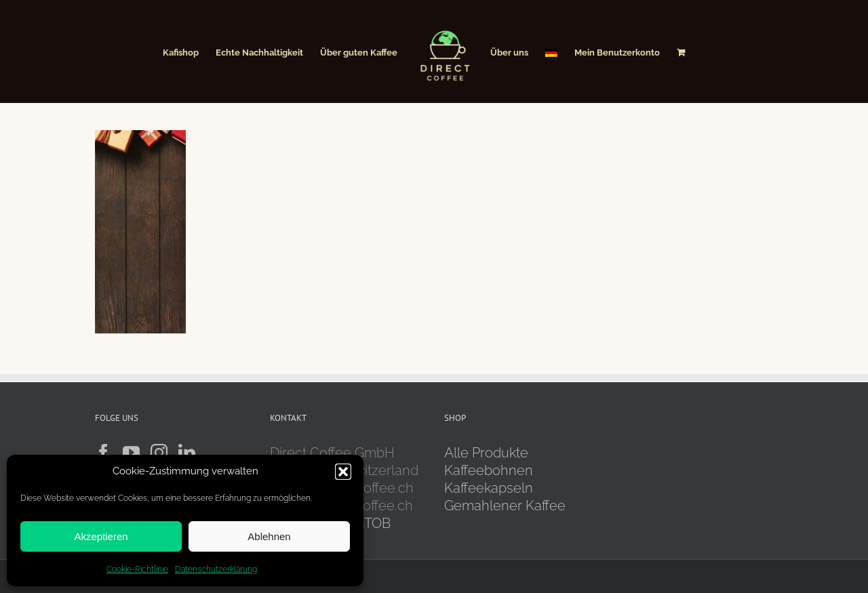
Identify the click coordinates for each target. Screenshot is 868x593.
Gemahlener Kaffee (507, 506)
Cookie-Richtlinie (137, 569)
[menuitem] (551, 52)
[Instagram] (159, 452)
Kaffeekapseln (489, 488)
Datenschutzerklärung (216, 569)
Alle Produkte (486, 453)
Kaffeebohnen (489, 470)
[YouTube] (131, 452)
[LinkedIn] (187, 452)
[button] (343, 472)
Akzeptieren (101, 536)
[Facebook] (103, 452)
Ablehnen (269, 536)
